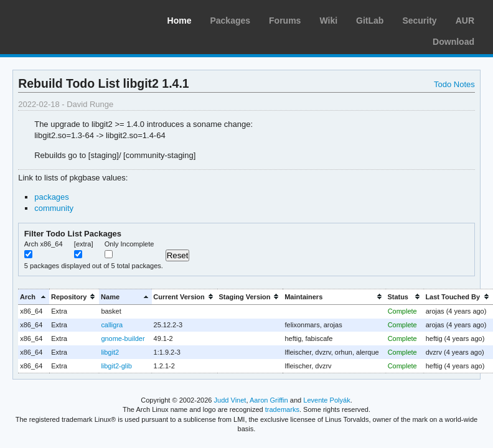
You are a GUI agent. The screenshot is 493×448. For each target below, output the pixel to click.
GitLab (370, 21)
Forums (285, 21)
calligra (112, 325)
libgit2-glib (116, 366)
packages (52, 197)
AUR (465, 21)
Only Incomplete (129, 244)
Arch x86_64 (44, 244)
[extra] (84, 244)
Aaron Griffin (269, 400)
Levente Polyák (326, 400)
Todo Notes (454, 84)
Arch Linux (68, 19)
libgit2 (110, 352)
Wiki (328, 21)
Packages (230, 21)
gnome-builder (123, 338)
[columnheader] (34, 296)
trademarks (282, 409)
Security (419, 21)
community (54, 208)
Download (453, 42)
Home (180, 21)
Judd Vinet (230, 400)
